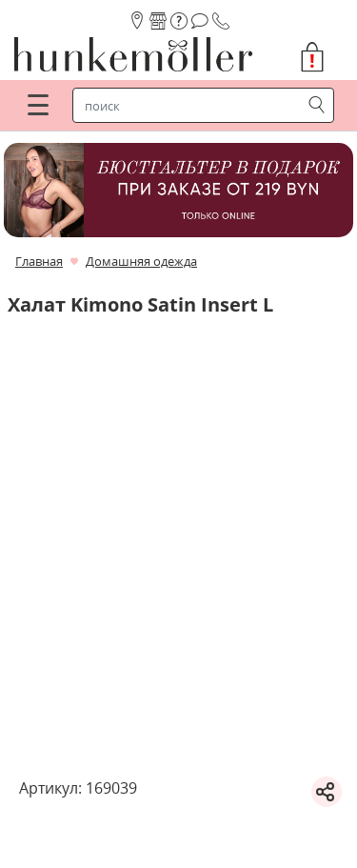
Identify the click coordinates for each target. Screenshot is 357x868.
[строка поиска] (191, 106)
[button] (320, 57)
